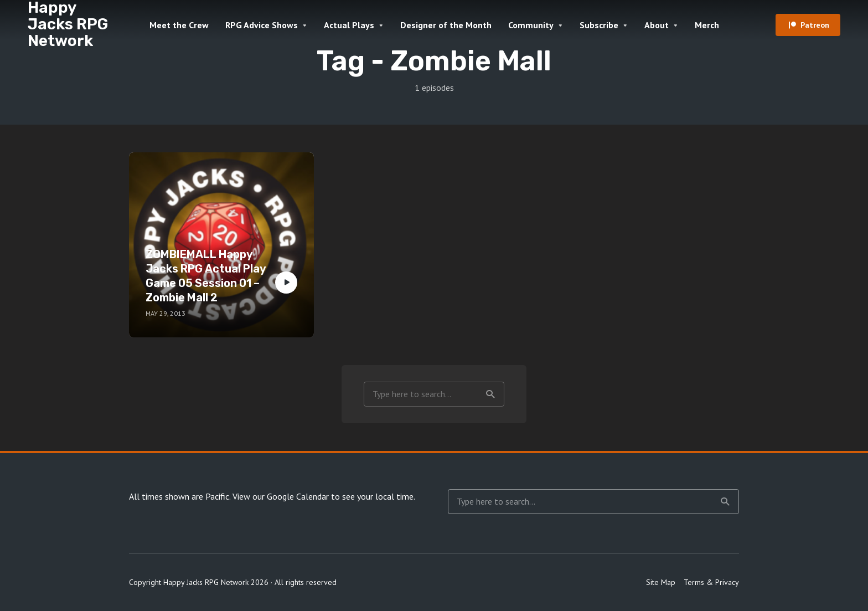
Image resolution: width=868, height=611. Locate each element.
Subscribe (599, 25)
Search (490, 394)
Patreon (815, 25)
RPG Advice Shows (262, 25)
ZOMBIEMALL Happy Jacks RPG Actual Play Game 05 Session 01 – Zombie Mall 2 (206, 276)
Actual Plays (349, 25)
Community (531, 25)
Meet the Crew (179, 25)
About (657, 25)
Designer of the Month (446, 25)
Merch (707, 25)
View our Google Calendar (281, 496)
